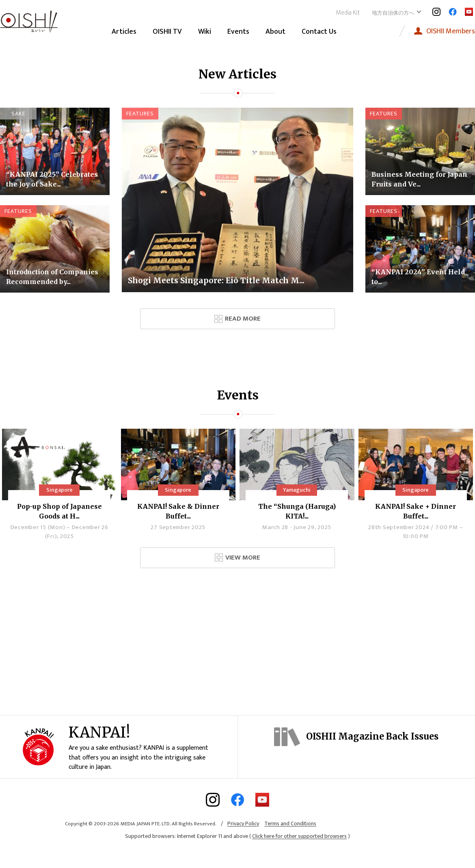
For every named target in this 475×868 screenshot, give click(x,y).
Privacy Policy (243, 839)
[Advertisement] (237, 639)
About (275, 32)
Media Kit (348, 13)
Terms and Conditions (290, 839)
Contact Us (319, 32)
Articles (124, 32)
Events (238, 32)
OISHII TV (167, 32)
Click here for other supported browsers (299, 852)
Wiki (205, 32)
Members (451, 31)
